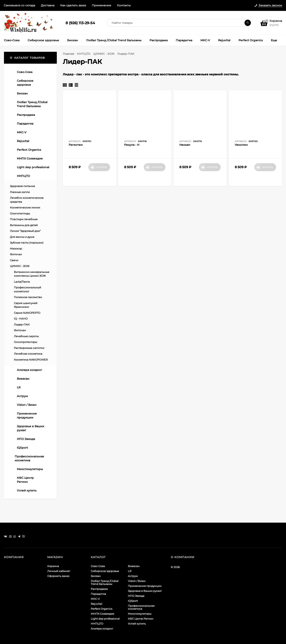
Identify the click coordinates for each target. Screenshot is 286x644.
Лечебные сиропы (26, 336)
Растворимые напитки (29, 348)
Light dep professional (105, 619)
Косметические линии (25, 207)
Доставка (48, 5)
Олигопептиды (20, 213)
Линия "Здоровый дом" (25, 231)
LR (130, 571)
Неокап (185, 145)
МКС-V (95, 599)
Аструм (133, 576)
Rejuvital (97, 604)
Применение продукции (145, 586)
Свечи (14, 260)
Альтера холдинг (102, 629)
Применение (101, 5)
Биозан (96, 576)
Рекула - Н (132, 145)
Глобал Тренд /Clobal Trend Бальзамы (105, 582)
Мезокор (16, 249)
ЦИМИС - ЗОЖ (104, 54)
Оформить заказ (58, 576)
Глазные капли (20, 192)
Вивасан (134, 566)
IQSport (133, 601)
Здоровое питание (22, 186)
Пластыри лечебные (24, 219)
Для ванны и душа (22, 237)
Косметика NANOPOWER (31, 360)
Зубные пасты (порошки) (27, 243)
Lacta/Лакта (22, 282)
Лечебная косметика (28, 354)
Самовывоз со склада (19, 5)
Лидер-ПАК (22, 324)
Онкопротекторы (26, 342)
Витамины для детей (24, 225)
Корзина (53, 566)
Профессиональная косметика (141, 607)
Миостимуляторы (140, 614)
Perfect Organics (101, 609)
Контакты (124, 5)
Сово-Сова (98, 566)
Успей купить (137, 624)
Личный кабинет (59, 571)
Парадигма (98, 594)
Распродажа (99, 589)
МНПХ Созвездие (102, 614)
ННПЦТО (84, 54)
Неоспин (241, 145)
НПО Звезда (136, 596)
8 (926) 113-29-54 (80, 23)
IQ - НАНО (21, 319)
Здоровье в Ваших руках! (145, 591)
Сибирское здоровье (105, 571)
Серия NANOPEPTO (27, 313)
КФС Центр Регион (141, 619)
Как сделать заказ (73, 5)
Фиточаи (16, 254)
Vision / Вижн (137, 581)
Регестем (76, 145)
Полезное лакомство (28, 297)
